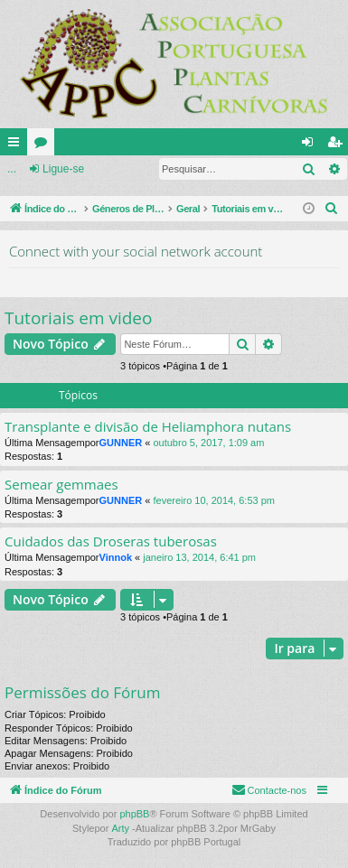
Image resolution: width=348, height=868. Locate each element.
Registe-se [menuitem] (339, 145)
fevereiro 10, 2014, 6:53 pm (214, 500)
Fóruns (44, 145)
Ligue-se (63, 169)
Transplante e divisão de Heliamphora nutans (148, 427)
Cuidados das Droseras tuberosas (111, 541)
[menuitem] (332, 209)
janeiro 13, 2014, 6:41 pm (199, 557)
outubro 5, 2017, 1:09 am (208, 443)
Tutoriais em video (78, 318)
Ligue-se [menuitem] (311, 145)
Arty (120, 828)
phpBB (134, 814)
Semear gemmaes (61, 485)
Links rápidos (17, 145)
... (12, 169)
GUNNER (121, 443)
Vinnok (116, 557)
